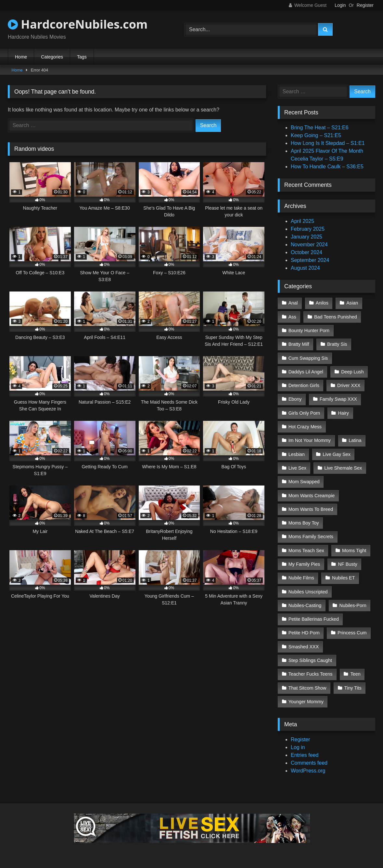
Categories (52, 57)
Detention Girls (304, 385)
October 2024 (306, 252)
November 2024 (309, 245)
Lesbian (297, 454)
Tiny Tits (353, 688)
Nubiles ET (343, 578)
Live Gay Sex (337, 454)
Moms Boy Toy (304, 523)
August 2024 (305, 268)
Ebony (295, 399)
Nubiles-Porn (353, 605)
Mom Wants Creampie (312, 496)
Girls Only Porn (304, 413)
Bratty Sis (337, 344)
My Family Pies (304, 564)
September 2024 (310, 260)
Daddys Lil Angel (306, 372)
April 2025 (302, 221)
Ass (292, 317)
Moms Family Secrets (311, 537)
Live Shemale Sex (343, 468)
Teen (356, 674)
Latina (355, 440)
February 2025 (308, 229)
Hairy (343, 413)
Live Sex (297, 468)
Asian (352, 303)
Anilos (322, 303)
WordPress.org (308, 771)
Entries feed (305, 755)
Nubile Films (301, 578)
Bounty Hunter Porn (309, 330)
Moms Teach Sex (306, 551)
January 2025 (306, 237)
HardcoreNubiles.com (78, 24)
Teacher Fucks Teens (311, 674)
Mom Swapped (304, 482)
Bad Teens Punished (336, 317)
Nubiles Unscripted (308, 592)
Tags (82, 57)
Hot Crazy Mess (305, 427)
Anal (293, 303)
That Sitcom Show (307, 688)
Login (340, 5)
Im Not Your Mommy (310, 440)
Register (365, 5)
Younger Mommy (306, 702)
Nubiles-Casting (305, 605)
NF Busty (347, 564)
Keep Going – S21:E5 (316, 135)
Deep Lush (352, 372)
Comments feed (309, 763)
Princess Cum (352, 633)
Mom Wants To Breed (311, 509)
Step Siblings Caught (310, 660)
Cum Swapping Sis (308, 358)
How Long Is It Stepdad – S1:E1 (328, 143)
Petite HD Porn (304, 633)
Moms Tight (354, 551)
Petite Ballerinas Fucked (314, 619)
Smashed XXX (304, 647)
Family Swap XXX (338, 399)
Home (21, 57)
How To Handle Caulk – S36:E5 (327, 167)
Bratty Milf (299, 344)
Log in (298, 747)
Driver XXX (349, 385)
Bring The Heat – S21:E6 (320, 128)
